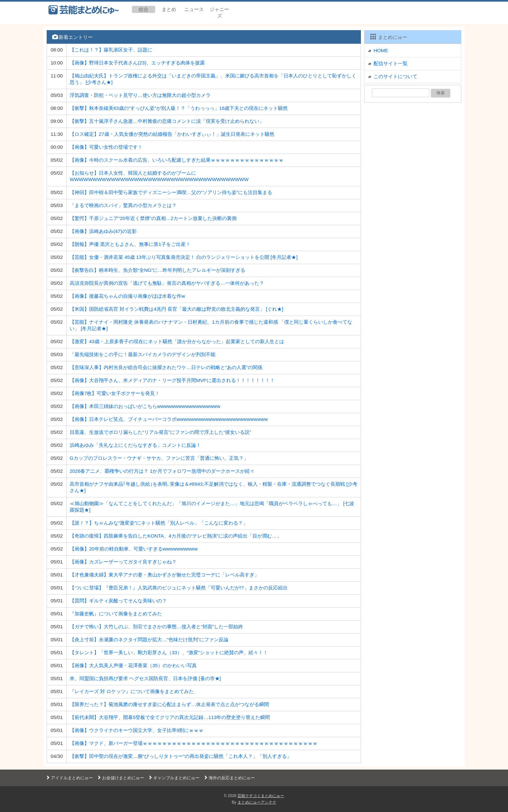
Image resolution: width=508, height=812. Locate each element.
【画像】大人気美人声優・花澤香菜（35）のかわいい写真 (133, 665)
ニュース (194, 9)
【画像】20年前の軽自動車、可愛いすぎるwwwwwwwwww (134, 549)
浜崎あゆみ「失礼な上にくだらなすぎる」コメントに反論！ (135, 445)
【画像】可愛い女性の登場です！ (106, 147)
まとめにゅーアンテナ (257, 802)
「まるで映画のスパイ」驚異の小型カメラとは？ (123, 205)
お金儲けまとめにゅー (120, 778)
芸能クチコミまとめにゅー (261, 796)
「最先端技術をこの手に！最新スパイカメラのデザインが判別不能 (143, 354)
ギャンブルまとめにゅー (173, 778)
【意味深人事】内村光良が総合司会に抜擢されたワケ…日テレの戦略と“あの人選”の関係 (166, 367)
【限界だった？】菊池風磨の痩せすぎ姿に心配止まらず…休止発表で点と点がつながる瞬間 (169, 704)
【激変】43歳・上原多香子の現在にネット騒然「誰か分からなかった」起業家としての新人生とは (177, 341)
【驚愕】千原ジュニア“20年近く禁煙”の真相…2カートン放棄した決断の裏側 (153, 218)
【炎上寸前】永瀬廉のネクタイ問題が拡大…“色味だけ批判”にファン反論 (149, 639)
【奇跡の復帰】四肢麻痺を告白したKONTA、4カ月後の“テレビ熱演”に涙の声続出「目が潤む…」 (176, 536)
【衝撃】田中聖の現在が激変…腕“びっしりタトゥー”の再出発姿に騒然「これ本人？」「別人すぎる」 (181, 756)
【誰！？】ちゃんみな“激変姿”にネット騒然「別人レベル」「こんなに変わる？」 (159, 523)
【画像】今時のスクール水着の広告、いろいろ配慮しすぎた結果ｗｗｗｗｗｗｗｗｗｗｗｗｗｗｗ (177, 160)
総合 (144, 9)
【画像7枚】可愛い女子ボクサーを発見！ (115, 393)
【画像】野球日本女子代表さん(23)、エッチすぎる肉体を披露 (137, 63)
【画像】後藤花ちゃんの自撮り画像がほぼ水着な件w (127, 296)
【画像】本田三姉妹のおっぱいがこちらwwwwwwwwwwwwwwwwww (145, 406)
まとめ (169, 9)
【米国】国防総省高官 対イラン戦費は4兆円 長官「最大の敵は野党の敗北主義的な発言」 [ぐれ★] (176, 309)
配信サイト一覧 (391, 63)
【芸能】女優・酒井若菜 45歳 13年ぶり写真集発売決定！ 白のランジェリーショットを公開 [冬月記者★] (184, 257)
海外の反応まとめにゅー (229, 778)
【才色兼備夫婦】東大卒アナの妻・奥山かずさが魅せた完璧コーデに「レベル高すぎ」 (164, 575)
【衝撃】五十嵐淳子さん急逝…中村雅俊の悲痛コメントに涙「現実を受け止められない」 (167, 121)
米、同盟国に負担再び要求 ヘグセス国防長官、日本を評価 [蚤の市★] (145, 678)
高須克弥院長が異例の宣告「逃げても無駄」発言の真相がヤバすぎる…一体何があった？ (167, 283)
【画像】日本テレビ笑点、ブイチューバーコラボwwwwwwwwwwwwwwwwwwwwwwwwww (169, 419)
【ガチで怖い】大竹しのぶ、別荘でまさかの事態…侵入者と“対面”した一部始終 (156, 626)
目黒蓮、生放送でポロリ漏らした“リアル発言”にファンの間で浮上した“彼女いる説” (160, 432)
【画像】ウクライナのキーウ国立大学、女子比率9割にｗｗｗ (137, 730)
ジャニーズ (219, 12)
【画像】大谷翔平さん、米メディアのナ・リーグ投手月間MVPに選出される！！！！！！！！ (172, 380)
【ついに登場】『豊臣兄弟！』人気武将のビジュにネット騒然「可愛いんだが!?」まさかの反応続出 (179, 588)
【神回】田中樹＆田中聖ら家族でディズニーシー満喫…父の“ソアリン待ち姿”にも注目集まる (171, 192)
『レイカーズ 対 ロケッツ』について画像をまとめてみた (132, 691)
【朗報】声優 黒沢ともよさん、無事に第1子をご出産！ (130, 244)
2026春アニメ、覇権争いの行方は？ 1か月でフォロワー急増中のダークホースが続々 (162, 471)
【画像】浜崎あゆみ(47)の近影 (103, 231)
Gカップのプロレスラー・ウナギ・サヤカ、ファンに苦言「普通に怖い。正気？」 (159, 458)
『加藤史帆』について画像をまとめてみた (116, 614)
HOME (381, 50)
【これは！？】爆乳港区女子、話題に (111, 50)
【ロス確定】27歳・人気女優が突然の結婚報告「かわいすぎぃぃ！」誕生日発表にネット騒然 (172, 134)
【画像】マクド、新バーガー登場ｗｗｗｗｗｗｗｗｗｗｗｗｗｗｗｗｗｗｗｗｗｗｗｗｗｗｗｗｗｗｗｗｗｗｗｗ (194, 743)
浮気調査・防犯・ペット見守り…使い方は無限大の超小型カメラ (140, 95)
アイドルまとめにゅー (69, 778)
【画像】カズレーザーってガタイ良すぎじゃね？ (123, 562)
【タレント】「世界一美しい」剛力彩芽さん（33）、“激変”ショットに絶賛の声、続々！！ (169, 652)
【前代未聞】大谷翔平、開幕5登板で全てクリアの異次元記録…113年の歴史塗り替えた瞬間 (170, 717)
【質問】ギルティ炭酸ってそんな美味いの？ (118, 601)
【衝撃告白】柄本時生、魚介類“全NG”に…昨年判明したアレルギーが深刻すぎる (158, 270)
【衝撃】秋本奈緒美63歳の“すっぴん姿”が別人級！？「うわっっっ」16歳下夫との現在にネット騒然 (179, 108)
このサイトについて (395, 76)
